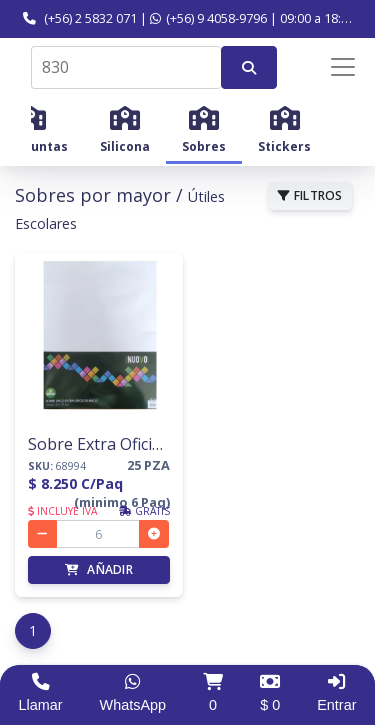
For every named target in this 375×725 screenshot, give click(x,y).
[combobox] (126, 67)
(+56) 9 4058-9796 (208, 18)
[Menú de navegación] (329, 67)
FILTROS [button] (310, 195)
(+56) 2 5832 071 (80, 18)
